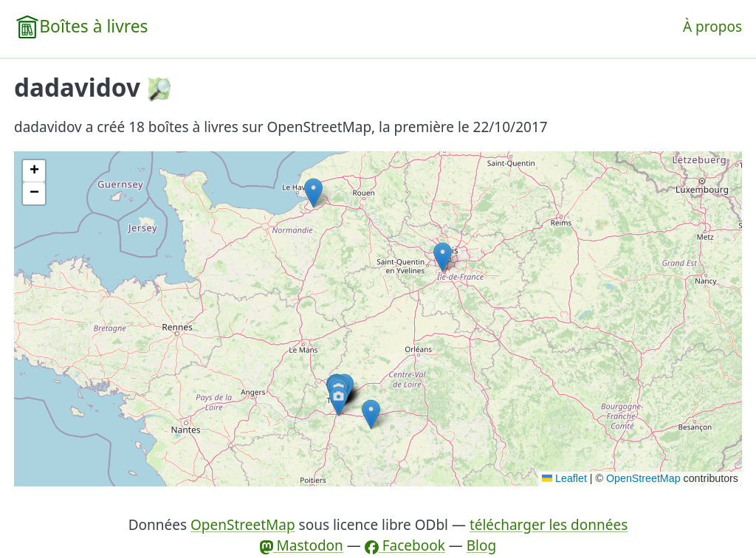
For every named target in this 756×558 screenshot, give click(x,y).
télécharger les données (549, 525)
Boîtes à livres (93, 26)
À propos (712, 27)
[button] (443, 257)
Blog (481, 545)
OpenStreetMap (643, 478)
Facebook (405, 545)
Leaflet (564, 478)
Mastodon (302, 545)
